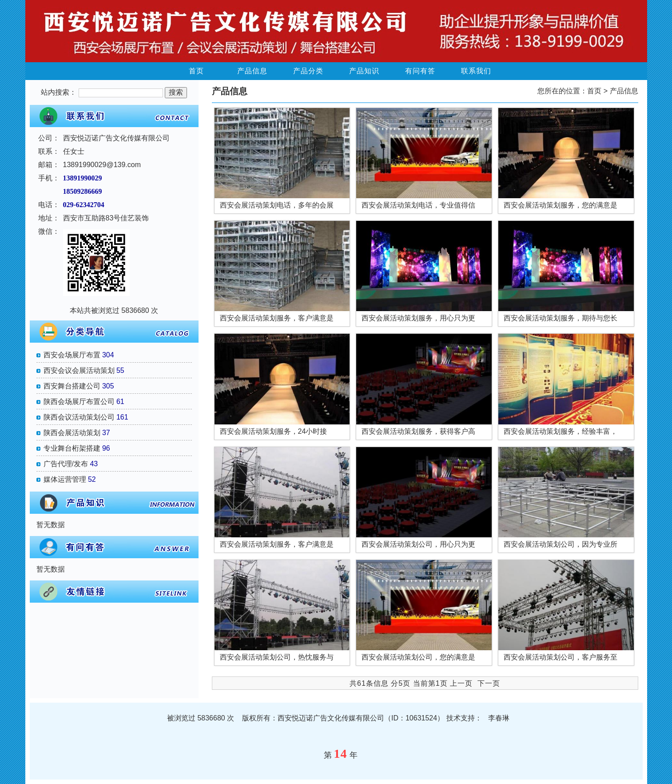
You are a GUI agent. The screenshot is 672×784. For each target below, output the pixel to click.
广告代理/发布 (66, 464)
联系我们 (476, 71)
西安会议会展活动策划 (79, 370)
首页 (196, 71)
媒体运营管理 (65, 479)
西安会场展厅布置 (72, 355)
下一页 (489, 683)
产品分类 (308, 71)
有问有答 (420, 71)
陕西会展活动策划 (72, 433)
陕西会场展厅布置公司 (79, 402)
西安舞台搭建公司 (72, 386)
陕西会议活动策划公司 (79, 417)
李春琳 (499, 718)
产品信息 (252, 71)
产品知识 (364, 71)
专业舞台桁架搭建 (72, 448)
